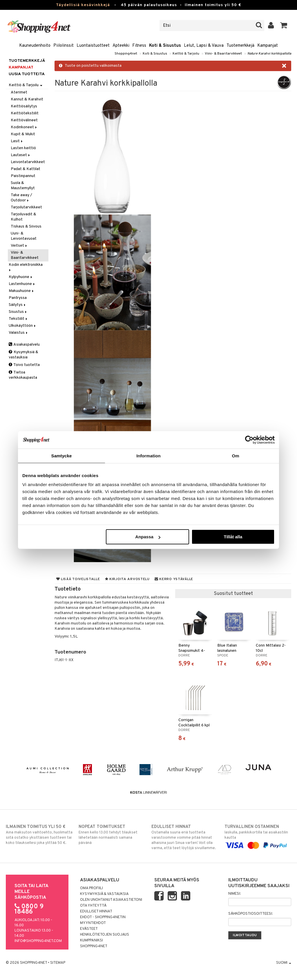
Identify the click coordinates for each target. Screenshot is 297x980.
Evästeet (89, 929)
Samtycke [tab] (62, 455)
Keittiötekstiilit (25, 113)
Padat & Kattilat (26, 169)
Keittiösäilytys (24, 106)
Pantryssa (18, 298)
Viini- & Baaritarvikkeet (223, 54)
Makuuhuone (22, 291)
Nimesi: (234, 894)
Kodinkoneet (24, 127)
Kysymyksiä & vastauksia (23, 355)
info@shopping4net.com (38, 941)
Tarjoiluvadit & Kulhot (23, 217)
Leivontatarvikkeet (28, 162)
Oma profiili (92, 888)
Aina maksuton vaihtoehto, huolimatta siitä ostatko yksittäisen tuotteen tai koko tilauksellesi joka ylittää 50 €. (39, 835)
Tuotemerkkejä (240, 46)
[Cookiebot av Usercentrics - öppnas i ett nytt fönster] (249, 440)
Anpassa (148, 537)
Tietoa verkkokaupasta (23, 375)
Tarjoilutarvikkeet (26, 207)
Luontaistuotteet (93, 46)
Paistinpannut (23, 176)
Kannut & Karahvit (27, 99)
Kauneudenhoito (35, 46)
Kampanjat (268, 46)
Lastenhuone (22, 284)
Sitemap (58, 963)
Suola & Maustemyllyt (23, 186)
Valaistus (19, 333)
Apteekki (121, 46)
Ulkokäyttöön (23, 326)
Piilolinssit (64, 46)
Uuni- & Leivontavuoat (24, 236)
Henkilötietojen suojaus (105, 935)
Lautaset (21, 155)
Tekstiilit (18, 319)
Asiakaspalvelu (24, 345)
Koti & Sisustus (165, 46)
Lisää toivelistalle (78, 579)
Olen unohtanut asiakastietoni (111, 900)
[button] (284, 26)
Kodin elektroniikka (26, 267)
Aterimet (19, 92)
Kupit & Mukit (23, 134)
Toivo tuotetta (24, 365)
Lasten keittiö (23, 148)
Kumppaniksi (92, 941)
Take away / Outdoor (21, 198)
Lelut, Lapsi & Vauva (204, 46)
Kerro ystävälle (174, 579)
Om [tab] (235, 455)
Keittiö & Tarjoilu (186, 54)
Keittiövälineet (24, 120)
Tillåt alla (233, 537)
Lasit (17, 141)
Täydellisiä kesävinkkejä (83, 5)
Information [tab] (148, 455)
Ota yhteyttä (93, 906)
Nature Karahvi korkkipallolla (269, 54)
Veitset (19, 246)
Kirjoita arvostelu (127, 579)
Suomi (284, 963)
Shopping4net (126, 54)
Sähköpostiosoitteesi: (250, 914)
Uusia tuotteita (27, 74)
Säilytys (18, 305)
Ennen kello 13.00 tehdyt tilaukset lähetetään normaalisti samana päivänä (112, 835)
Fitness (139, 46)
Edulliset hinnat (96, 912)
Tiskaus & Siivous (26, 226)
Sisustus (18, 312)
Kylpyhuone (21, 277)
